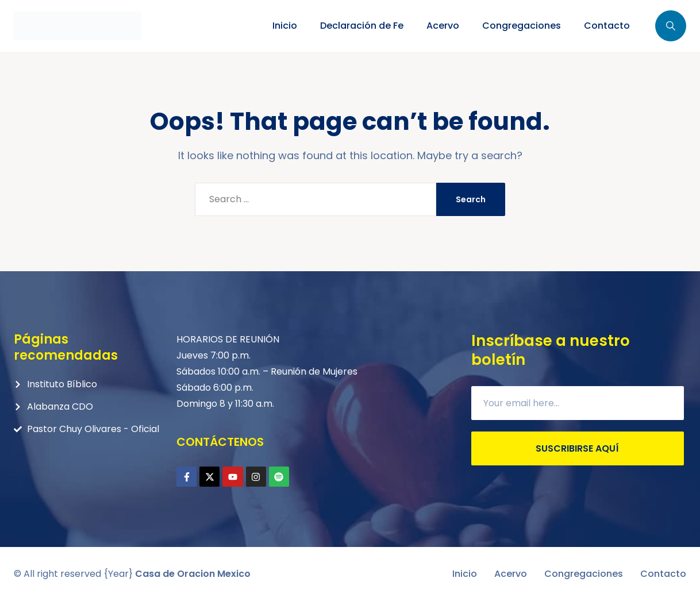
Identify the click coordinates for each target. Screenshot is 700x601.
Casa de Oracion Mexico (193, 574)
